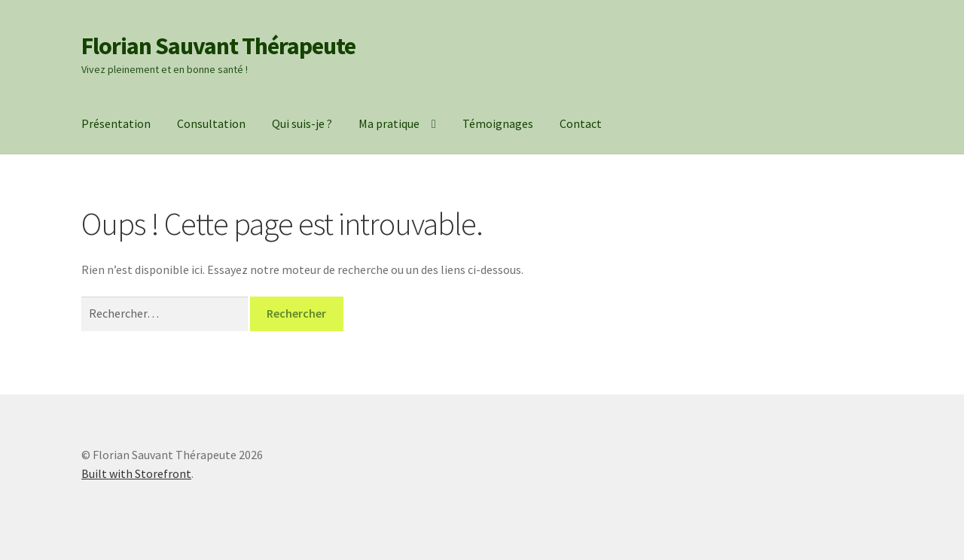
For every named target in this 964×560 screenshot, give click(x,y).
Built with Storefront (136, 473)
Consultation (211, 123)
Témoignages (498, 123)
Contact (581, 123)
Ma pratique (389, 123)
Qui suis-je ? (302, 123)
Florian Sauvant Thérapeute (218, 46)
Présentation (116, 123)
